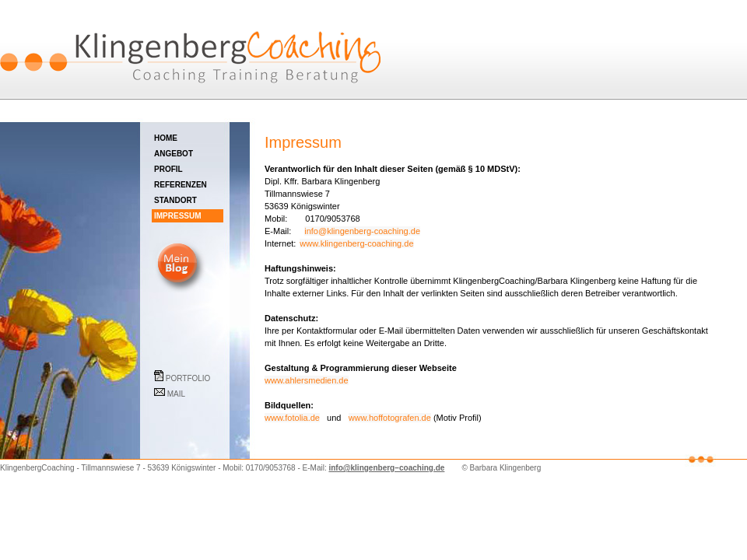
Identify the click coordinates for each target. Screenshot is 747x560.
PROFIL (188, 169)
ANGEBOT (189, 154)
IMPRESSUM (188, 216)
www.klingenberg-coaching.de (356, 243)
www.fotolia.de (292, 418)
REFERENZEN (188, 185)
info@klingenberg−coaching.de (386, 468)
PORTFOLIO (187, 377)
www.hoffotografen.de (390, 418)
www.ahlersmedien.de (307, 380)
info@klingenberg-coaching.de (362, 231)
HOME (189, 138)
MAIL (189, 393)
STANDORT (188, 200)
